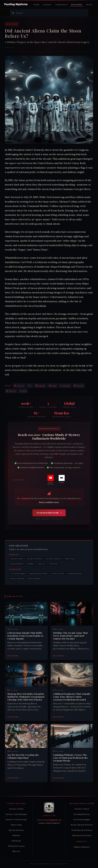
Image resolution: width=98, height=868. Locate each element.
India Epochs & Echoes (82, 835)
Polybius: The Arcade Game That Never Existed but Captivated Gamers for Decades (70, 636)
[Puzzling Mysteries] (51, 480)
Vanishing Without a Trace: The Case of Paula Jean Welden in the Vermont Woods (70, 758)
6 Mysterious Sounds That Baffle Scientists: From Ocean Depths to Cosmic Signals (25, 636)
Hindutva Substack (82, 847)
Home (36, 5)
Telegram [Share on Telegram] (79, 386)
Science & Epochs (17, 578)
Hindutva (31, 564)
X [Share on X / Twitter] (30, 386)
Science (47, 5)
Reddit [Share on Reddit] (53, 386)
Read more (14, 656)
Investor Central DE (54, 559)
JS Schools (53, 564)
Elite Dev (42, 564)
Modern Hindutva (35, 578)
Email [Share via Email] (23, 391)
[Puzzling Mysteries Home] (16, 4)
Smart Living (70, 559)
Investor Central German (16, 820)
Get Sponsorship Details (49, 513)
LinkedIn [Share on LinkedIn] (40, 386)
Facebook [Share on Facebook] (19, 386)
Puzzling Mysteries (75, 573)
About (89, 5)
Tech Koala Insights (18, 573)
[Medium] (62, 479)
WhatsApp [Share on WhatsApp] (65, 386)
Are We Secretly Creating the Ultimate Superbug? (23, 756)
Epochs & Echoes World (38, 573)
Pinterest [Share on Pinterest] (11, 391)
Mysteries (77, 5)
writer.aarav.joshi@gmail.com (49, 820)
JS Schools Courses (16, 846)
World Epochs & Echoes (82, 830)
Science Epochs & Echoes (82, 825)
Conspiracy (61, 5)
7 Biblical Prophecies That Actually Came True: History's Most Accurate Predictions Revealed (72, 697)
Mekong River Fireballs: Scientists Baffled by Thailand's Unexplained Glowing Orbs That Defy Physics (26, 697)
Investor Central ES (35, 559)
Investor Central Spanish (16, 814)
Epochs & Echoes (17, 564)
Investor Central (17, 559)
